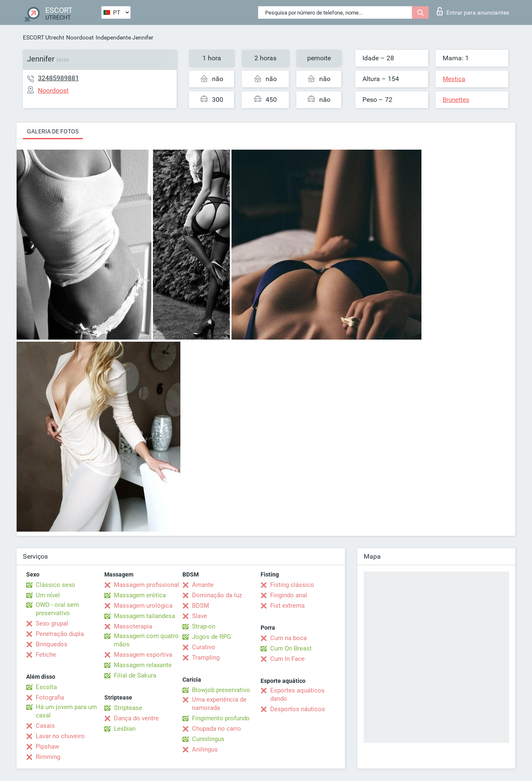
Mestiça (454, 79)
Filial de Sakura (135, 675)
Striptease (128, 708)
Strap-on (204, 626)
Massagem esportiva (143, 655)
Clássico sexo (55, 585)
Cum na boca (288, 638)
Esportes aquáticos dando (297, 695)
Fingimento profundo (221, 718)
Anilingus (205, 749)
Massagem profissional (147, 585)
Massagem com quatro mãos (146, 640)
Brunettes (456, 100)
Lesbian (125, 729)
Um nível (48, 595)
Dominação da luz (217, 595)
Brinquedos (52, 644)
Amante (203, 585)
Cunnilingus (208, 739)
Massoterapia (133, 626)
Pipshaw (47, 747)
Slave (199, 616)
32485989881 (58, 78)
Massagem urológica (143, 606)
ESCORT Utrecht (44, 37)
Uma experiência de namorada (219, 704)
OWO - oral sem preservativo (57, 609)
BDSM (201, 606)
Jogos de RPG (212, 637)
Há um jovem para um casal (66, 711)
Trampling (206, 658)
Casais (45, 726)
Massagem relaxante (143, 665)
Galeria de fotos (53, 131)
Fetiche (46, 655)
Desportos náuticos (298, 709)
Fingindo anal (289, 595)
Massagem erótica (140, 595)
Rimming (48, 757)
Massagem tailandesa (144, 616)
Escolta (46, 687)
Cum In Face (287, 659)
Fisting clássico (292, 585)
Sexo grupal (52, 623)
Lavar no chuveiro (60, 736)
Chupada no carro (217, 729)
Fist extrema (287, 606)
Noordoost (80, 37)
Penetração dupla (60, 634)
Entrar (473, 11)
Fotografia (50, 697)
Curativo (204, 647)
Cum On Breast (291, 648)
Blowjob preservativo (221, 690)
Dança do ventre (136, 718)
